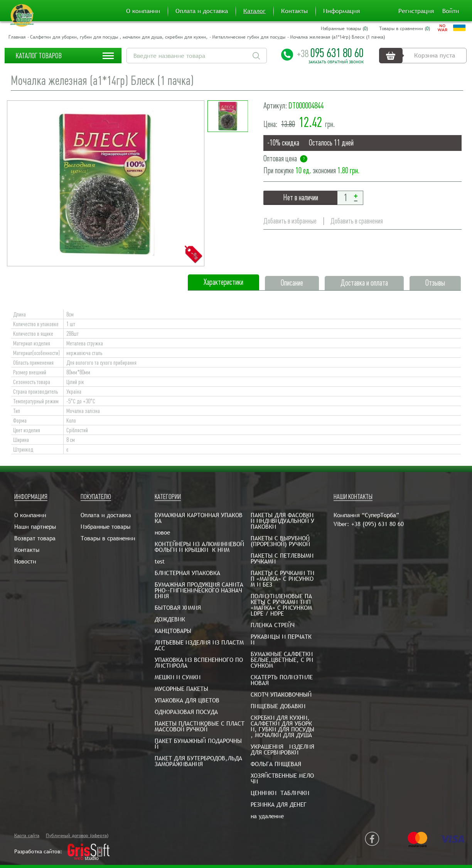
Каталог (255, 11)
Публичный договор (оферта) (77, 836)
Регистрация (416, 11)
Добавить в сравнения (357, 221)
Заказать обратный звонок (336, 62)
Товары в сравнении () (405, 29)
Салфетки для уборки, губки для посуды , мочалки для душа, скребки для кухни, (119, 37)
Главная (17, 37)
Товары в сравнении (108, 538)
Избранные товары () (344, 29)
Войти (451, 11)
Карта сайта (27, 836)
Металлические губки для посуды (249, 37)
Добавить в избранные (290, 221)
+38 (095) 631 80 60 (378, 524)
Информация (341, 11)
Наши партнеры (35, 527)
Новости (25, 561)
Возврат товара (35, 538)
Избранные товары (105, 527)
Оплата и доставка (202, 11)
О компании (143, 11)
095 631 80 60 (330, 53)
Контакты (294, 11)
